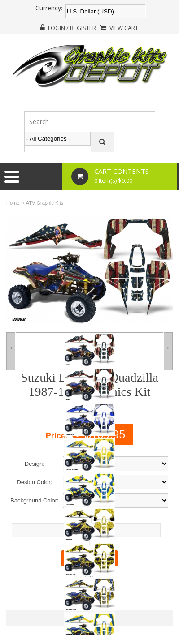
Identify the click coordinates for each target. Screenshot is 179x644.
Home (13, 203)
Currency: (49, 8)
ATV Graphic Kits (45, 203)
